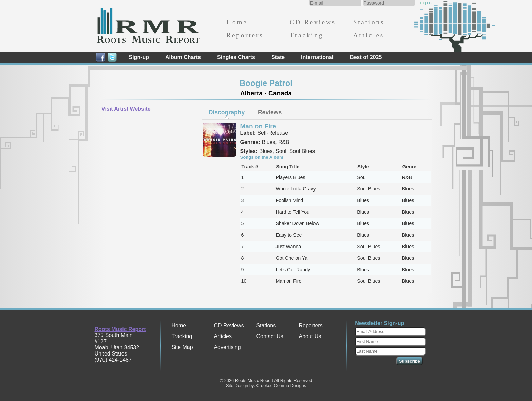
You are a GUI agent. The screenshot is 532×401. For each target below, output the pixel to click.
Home (237, 22)
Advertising (227, 347)
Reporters (245, 35)
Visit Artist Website (126, 109)
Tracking (307, 35)
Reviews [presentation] (270, 112)
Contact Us (270, 336)
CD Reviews (313, 22)
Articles (369, 35)
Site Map (182, 347)
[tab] (227, 112)
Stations (369, 22)
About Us (310, 336)
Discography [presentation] (227, 112)
